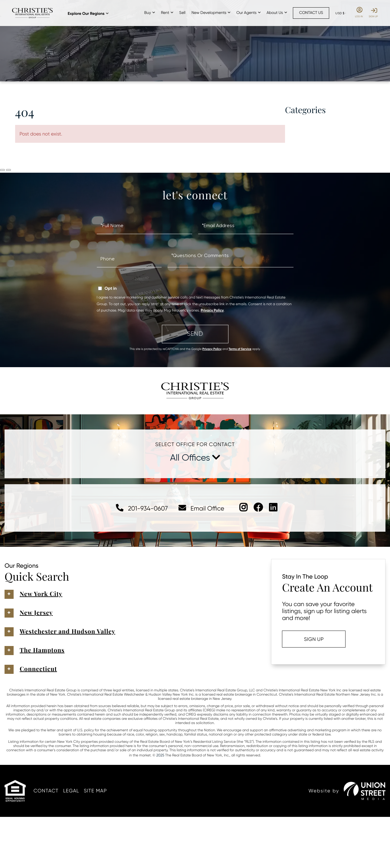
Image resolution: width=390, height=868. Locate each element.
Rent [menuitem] (165, 13)
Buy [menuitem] (148, 13)
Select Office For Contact (195, 496)
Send (195, 373)
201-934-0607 (135, 559)
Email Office (202, 559)
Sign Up (373, 16)
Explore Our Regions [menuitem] (94, 14)
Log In (359, 16)
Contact (50, 842)
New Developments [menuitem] (209, 13)
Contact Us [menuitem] (311, 13)
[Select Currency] (341, 13)
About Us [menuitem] (275, 13)
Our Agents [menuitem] (246, 13)
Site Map (112, 842)
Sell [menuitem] (182, 13)
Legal (82, 842)
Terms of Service (240, 389)
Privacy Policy (212, 351)
